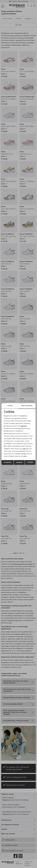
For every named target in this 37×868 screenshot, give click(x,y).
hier (24, 449)
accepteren (8, 462)
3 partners (23, 426)
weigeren (19, 462)
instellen (30, 462)
